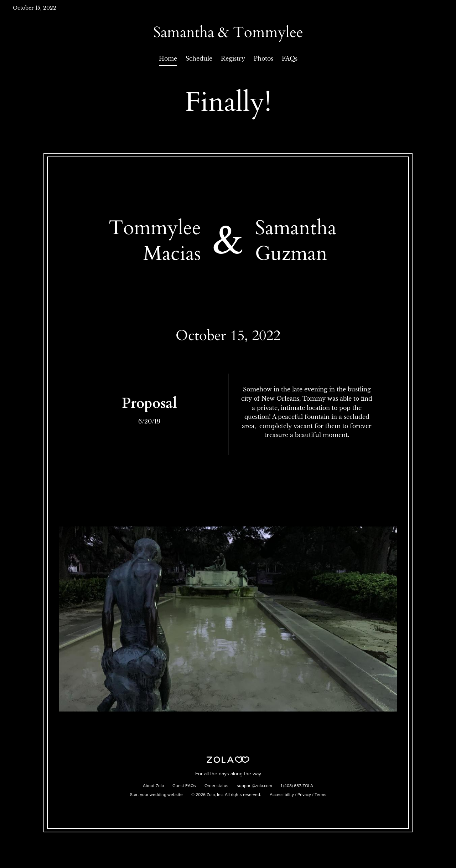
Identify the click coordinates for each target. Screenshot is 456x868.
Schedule (199, 58)
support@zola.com (255, 786)
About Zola (153, 786)
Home (168, 58)
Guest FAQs (184, 786)
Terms (320, 795)
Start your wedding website (156, 795)
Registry (233, 58)
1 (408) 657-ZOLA (297, 786)
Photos (263, 58)
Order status (216, 786)
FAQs (290, 58)
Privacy (304, 795)
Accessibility (282, 795)
